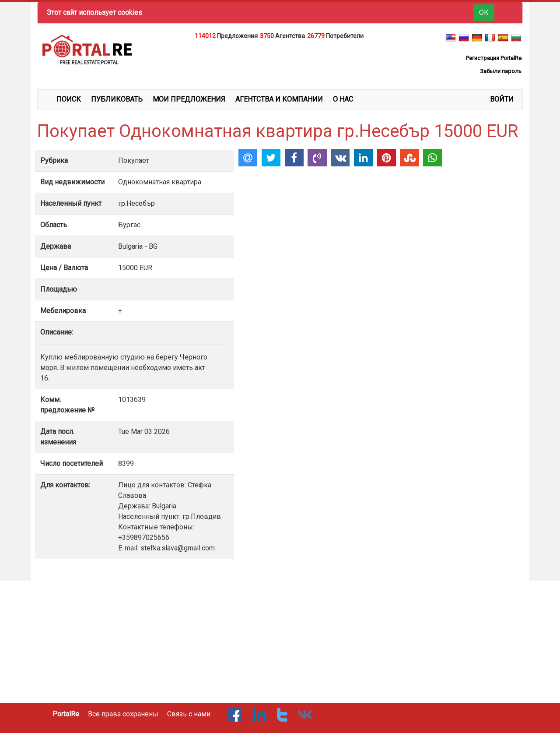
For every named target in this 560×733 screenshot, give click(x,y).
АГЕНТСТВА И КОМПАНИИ (279, 99)
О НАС (343, 99)
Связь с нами (189, 714)
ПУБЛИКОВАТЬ (117, 99)
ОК (484, 12)
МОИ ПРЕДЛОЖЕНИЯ (189, 99)
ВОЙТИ (502, 99)
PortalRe (66, 714)
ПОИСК (69, 99)
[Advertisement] (280, 63)
